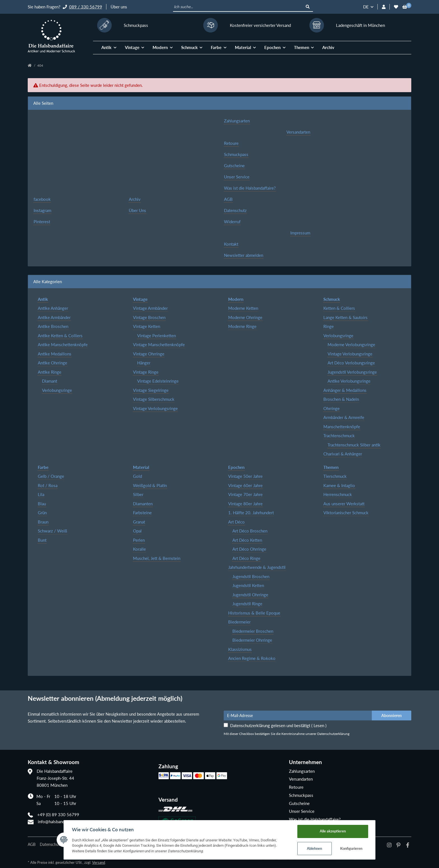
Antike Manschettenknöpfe (63, 345)
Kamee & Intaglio (339, 485)
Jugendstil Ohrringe (250, 595)
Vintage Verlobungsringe (155, 408)
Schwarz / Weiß (52, 531)
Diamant (50, 381)
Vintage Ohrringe (149, 354)
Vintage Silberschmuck (154, 399)
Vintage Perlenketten (157, 336)
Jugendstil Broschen (251, 576)
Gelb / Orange (51, 476)
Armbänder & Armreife (344, 417)
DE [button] (366, 7)
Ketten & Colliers (339, 308)
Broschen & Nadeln (341, 399)
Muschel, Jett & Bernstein (157, 558)
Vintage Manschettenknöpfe (159, 345)
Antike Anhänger (53, 308)
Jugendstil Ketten (248, 585)
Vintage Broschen (149, 317)
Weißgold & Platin (150, 485)
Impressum (300, 233)
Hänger (144, 363)
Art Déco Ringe (246, 558)
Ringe (329, 326)
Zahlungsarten (237, 121)
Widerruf (232, 222)
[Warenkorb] (405, 7)
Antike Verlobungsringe (349, 381)
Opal (137, 531)
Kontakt (231, 244)
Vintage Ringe (146, 372)
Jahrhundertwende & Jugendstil (257, 567)
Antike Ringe (50, 372)
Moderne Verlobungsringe (351, 345)
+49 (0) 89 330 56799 (58, 815)
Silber (138, 494)
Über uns (119, 7)
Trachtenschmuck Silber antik (354, 445)
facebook (42, 199)
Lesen (319, 725)
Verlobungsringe (57, 390)
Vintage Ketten (147, 326)
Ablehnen (316, 848)
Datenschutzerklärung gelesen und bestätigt (278, 725)
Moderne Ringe (242, 326)
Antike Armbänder (54, 317)
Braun (43, 522)
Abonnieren (392, 715)
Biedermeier (239, 622)
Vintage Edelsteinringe (158, 381)
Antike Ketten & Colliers (60, 336)
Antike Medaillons (55, 354)
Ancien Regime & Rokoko (252, 658)
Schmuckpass (236, 154)
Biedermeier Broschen (253, 631)
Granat (139, 522)
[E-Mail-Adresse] (298, 715)
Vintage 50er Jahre (245, 476)
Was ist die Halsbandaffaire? (250, 188)
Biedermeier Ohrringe (252, 640)
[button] (384, 7)
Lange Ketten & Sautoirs (345, 317)
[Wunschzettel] (396, 7)
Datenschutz (235, 210)
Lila (41, 494)
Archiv (328, 47)
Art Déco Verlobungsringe (351, 363)
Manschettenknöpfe (342, 427)
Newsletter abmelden (244, 255)
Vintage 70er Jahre (245, 494)
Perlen (139, 540)
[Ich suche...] (238, 7)
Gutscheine (234, 166)
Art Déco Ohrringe (249, 549)
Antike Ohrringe (52, 363)
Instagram (42, 210)
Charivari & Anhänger (343, 454)
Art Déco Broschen (250, 531)
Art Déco (236, 522)
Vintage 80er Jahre (245, 504)
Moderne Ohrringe (245, 317)
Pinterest (42, 222)
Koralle (139, 549)
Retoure (231, 143)
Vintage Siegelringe (151, 390)
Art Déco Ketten (247, 540)
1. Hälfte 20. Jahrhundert (251, 513)
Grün (42, 513)
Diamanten (143, 504)
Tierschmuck (335, 476)
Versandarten (298, 132)
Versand (99, 862)
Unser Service (237, 177)
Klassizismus (240, 649)
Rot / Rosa (48, 485)
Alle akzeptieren (334, 831)
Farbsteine (142, 513)
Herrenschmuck (338, 494)
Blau (42, 504)
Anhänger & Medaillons (345, 390)
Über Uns (137, 210)
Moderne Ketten (243, 308)
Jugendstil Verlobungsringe (352, 372)
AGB (228, 199)
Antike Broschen (53, 326)
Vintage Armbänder (150, 308)
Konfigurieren (353, 848)
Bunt (42, 540)
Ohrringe (331, 408)
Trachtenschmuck (339, 436)
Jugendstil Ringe (247, 604)
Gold (137, 476)
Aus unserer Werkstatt (344, 504)
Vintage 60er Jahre (245, 485)
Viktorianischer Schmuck (346, 513)
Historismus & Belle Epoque (254, 613)
